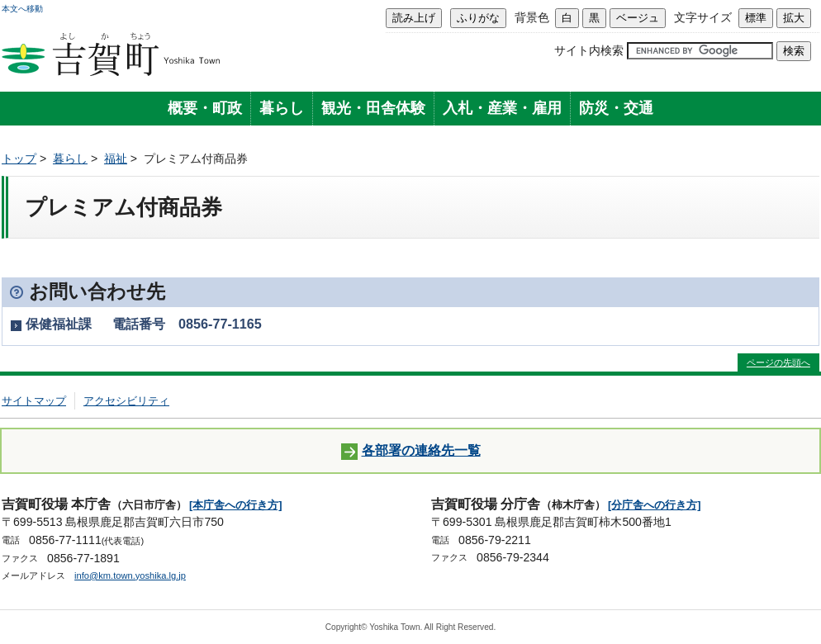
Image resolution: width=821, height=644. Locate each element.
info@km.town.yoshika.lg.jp (130, 575)
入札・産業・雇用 (502, 108)
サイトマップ (34, 401)
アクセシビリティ (126, 401)
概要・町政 (205, 108)
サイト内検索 (589, 50)
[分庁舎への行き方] (655, 505)
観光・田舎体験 (373, 108)
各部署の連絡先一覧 (411, 451)
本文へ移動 (22, 9)
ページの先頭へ (778, 362)
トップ (19, 159)
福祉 (116, 159)
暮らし (282, 108)
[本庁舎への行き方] (236, 505)
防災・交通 (616, 108)
